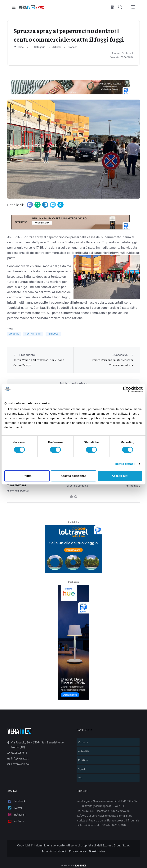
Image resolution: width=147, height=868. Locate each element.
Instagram (17, 810)
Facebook (16, 797)
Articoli (57, 47)
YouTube (16, 817)
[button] (121, 7)
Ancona (14, 334)
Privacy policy (78, 847)
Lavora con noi (18, 760)
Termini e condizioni (54, 847)
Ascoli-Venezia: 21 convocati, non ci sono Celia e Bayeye (39, 362)
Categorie (38, 47)
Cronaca (73, 47)
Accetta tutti (120, 476)
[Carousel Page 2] (76, 492)
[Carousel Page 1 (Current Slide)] (71, 492)
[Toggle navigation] (14, 7)
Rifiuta (27, 476)
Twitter (15, 804)
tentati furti (33, 334)
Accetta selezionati (73, 476)
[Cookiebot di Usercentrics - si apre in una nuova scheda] (126, 389)
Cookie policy (97, 847)
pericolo (53, 334)
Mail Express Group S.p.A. (113, 841)
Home (19, 47)
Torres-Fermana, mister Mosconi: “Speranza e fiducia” (113, 362)
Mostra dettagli (125, 464)
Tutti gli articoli (73, 383)
